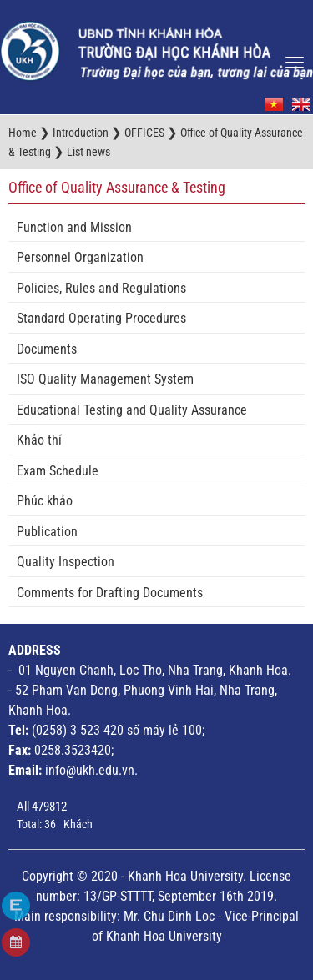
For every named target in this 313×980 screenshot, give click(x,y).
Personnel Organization (80, 257)
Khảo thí (39, 440)
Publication (47, 532)
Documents (47, 349)
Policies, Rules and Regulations (101, 288)
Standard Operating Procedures (101, 318)
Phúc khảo (45, 501)
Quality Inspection (66, 562)
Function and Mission (74, 227)
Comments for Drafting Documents (110, 593)
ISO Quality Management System (105, 379)
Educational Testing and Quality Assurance (132, 410)
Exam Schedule (58, 471)
